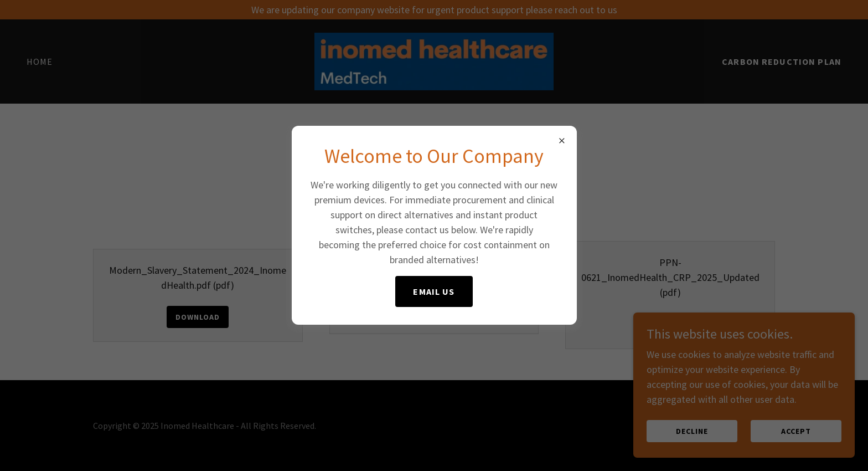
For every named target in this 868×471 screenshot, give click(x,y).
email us (434, 291)
